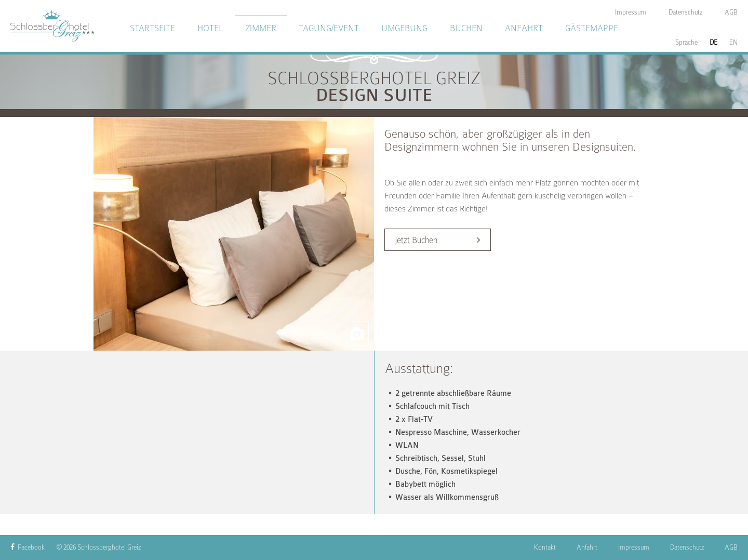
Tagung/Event (329, 28)
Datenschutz (687, 547)
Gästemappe (592, 28)
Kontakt (545, 547)
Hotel (210, 28)
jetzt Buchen (416, 240)
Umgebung (404, 28)
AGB (731, 547)
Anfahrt (524, 28)
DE (713, 43)
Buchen (466, 28)
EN (733, 43)
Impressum (634, 547)
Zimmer (261, 28)
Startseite (152, 28)
